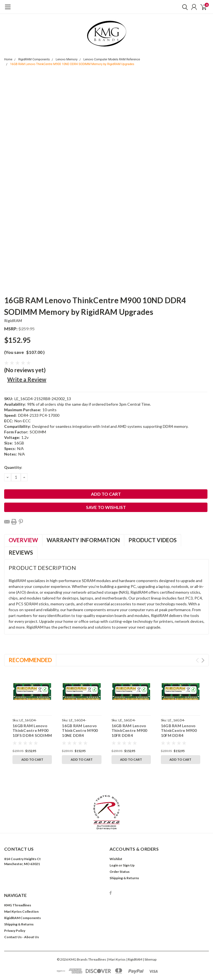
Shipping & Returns (124, 852)
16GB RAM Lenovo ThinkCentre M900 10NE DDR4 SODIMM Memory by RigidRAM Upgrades (81, 735)
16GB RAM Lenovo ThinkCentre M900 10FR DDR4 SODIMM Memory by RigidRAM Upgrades (131, 735)
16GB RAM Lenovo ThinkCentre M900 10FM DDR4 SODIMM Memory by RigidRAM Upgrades (180, 735)
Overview (23, 540)
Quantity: (13, 467)
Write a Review (27, 379)
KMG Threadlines (18, 880)
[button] (107, 787)
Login (114, 840)
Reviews (21, 552)
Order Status (120, 846)
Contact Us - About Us (21, 911)
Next (203, 660)
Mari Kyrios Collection (21, 886)
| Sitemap (150, 934)
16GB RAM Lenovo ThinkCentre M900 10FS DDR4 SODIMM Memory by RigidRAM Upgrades (32, 735)
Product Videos (153, 540)
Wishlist (116, 833)
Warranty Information (83, 540)
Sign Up (129, 840)
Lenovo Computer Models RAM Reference (112, 59)
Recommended (30, 660)
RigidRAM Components (34, 59)
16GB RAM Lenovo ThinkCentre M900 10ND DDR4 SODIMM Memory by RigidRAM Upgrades (72, 64)
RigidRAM (13, 321)
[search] (184, 7)
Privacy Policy (15, 905)
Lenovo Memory (67, 59)
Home (8, 59)
